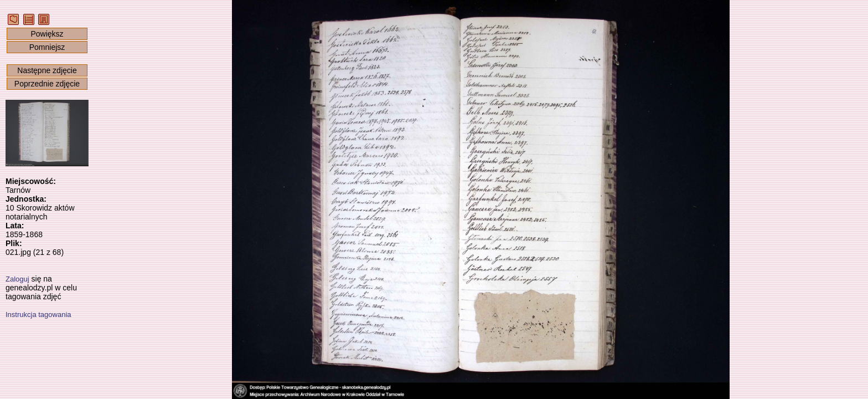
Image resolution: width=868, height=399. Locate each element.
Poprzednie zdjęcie (47, 84)
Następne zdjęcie (47, 70)
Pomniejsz (47, 47)
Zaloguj (17, 279)
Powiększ (47, 34)
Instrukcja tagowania (38, 314)
